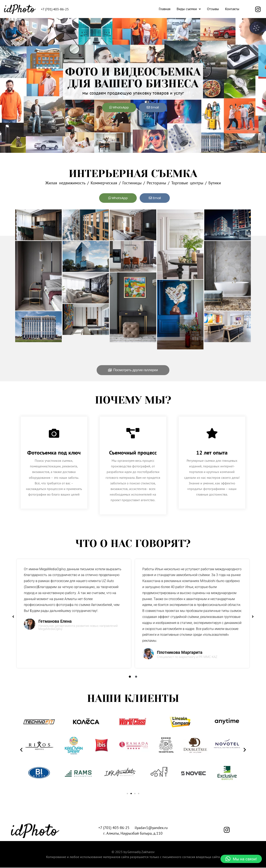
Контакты (232, 9)
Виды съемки (189, 9)
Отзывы (213, 9)
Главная (165, 9)
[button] (189, 9)
